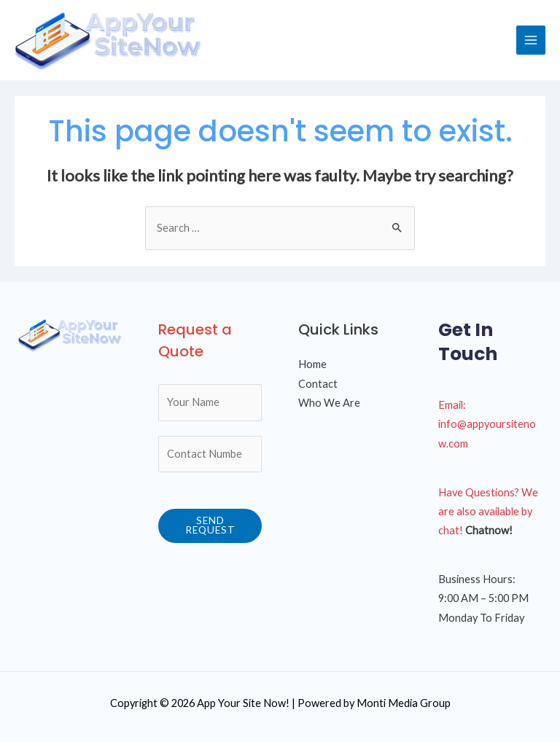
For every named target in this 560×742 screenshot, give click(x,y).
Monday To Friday (481, 618)
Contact (318, 384)
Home (312, 364)
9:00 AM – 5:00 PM (483, 598)
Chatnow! (489, 530)
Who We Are (329, 403)
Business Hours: (477, 579)
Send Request (210, 526)
